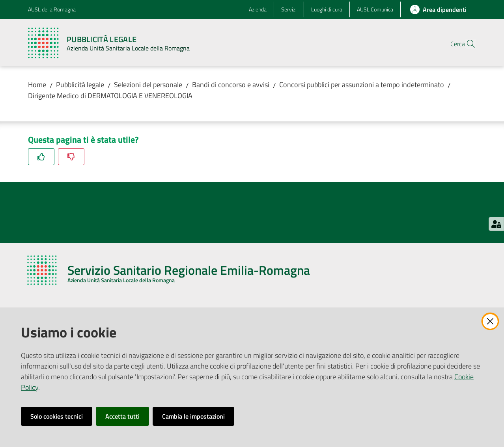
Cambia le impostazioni (193, 416)
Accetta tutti (122, 416)
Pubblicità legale (80, 85)
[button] (467, 44)
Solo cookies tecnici (57, 416)
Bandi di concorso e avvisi (231, 85)
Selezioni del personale (148, 85)
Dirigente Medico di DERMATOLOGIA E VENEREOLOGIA (110, 96)
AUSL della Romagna (52, 9)
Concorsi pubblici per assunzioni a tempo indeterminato (362, 85)
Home (37, 85)
